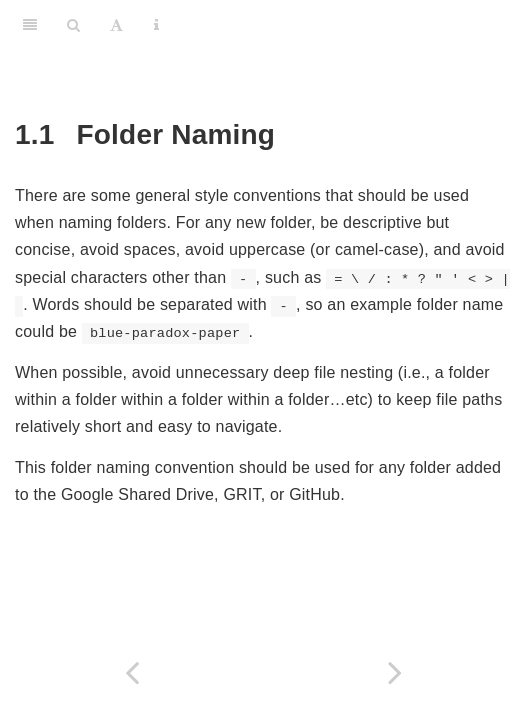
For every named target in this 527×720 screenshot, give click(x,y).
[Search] (73, 25)
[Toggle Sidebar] (30, 25)
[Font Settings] (116, 25)
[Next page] (396, 672)
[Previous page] (132, 672)
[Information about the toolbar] (156, 25)
